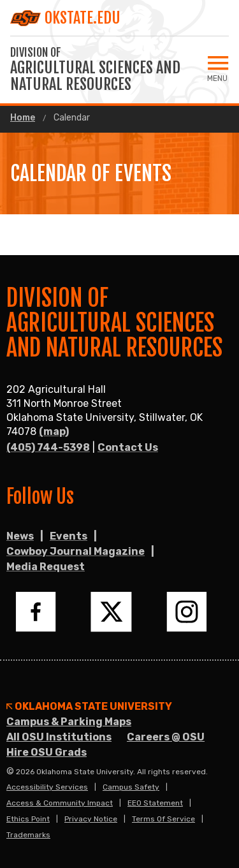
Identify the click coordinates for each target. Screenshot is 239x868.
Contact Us (128, 447)
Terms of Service (163, 819)
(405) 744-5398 (48, 447)
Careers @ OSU (166, 737)
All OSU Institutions (59, 737)
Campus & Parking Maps (69, 722)
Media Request (46, 567)
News (20, 536)
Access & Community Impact (60, 803)
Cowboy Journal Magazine (76, 551)
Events (69, 536)
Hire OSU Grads (47, 752)
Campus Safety (131, 787)
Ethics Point (28, 819)
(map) (54, 431)
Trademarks (28, 835)
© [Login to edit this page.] (10, 772)
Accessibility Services (47, 787)
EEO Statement (155, 803)
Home (23, 118)
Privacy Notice (91, 819)
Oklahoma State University (89, 707)
